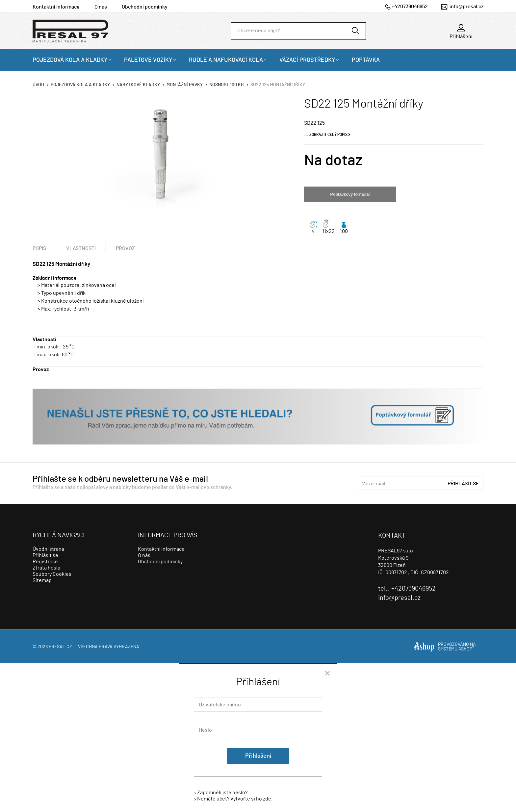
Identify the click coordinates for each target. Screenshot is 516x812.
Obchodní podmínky (145, 7)
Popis (39, 248)
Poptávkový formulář (350, 194)
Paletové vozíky (148, 60)
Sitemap (42, 580)
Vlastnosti (81, 248)
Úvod (38, 85)
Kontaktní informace (56, 7)
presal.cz (60, 647)
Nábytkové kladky (138, 85)
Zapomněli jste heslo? (222, 793)
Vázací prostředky (307, 60)
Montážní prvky (185, 85)
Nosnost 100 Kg (227, 85)
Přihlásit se (463, 484)
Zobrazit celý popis (328, 135)
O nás (101, 7)
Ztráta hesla (46, 568)
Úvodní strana (48, 549)
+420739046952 (410, 7)
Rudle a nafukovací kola (226, 60)
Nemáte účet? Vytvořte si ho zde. (235, 799)
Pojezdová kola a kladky (70, 60)
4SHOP (466, 649)
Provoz (125, 248)
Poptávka (366, 60)
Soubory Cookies (52, 574)
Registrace (45, 562)
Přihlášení (258, 756)
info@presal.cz (466, 7)
